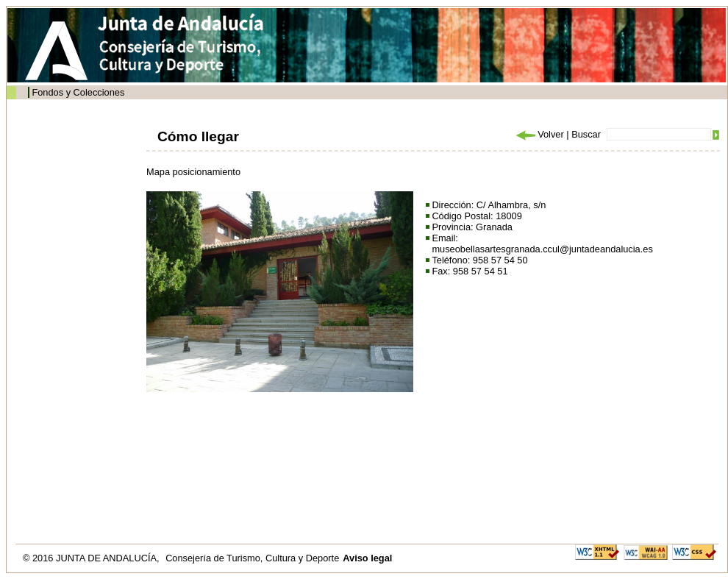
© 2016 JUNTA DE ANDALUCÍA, (92, 558)
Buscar (586, 134)
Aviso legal (367, 558)
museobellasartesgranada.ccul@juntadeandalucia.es (542, 249)
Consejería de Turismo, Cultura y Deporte (252, 558)
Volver (539, 134)
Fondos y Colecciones (78, 92)
